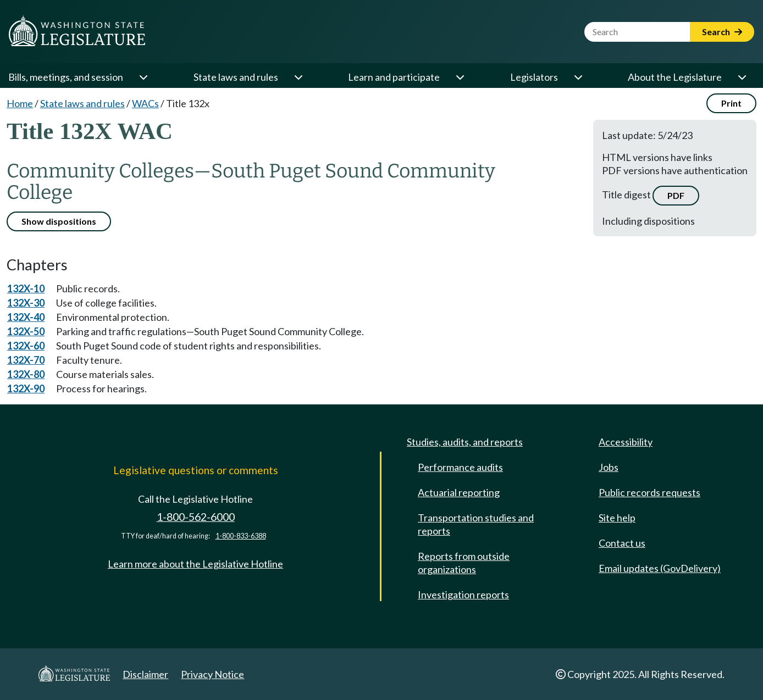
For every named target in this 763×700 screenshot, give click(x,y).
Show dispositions (59, 221)
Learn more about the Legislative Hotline (195, 564)
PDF (676, 195)
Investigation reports (463, 595)
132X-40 (26, 317)
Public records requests (649, 492)
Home (20, 103)
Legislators (534, 77)
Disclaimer (145, 674)
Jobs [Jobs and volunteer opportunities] (609, 467)
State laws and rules (236, 77)
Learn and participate (394, 77)
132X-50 (26, 331)
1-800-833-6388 (241, 536)
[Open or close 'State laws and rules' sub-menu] (298, 77)
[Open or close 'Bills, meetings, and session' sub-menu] (143, 77)
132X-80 (26, 374)
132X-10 (26, 288)
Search (722, 32)
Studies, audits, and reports (465, 442)
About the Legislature (675, 77)
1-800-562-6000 (196, 517)
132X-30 (26, 303)
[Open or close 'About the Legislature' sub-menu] (742, 77)
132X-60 (26, 346)
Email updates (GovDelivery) (660, 568)
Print (731, 103)
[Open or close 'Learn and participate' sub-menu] (460, 77)
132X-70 (26, 360)
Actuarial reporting (459, 492)
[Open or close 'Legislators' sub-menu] (578, 77)
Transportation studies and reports (476, 524)
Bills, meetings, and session (66, 77)
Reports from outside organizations (464, 563)
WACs (145, 103)
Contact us (622, 543)
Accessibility (626, 442)
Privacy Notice (212, 674)
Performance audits (460, 467)
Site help (617, 518)
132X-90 (26, 388)
